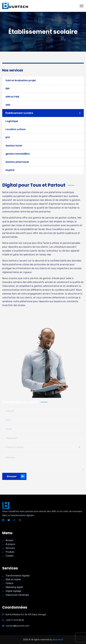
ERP (8, 89)
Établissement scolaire (19, 113)
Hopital (10, 170)
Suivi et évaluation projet (21, 80)
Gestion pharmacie (17, 162)
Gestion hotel (14, 146)
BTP (8, 137)
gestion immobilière (18, 154)
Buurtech (58, 640)
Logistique (12, 121)
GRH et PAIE (12, 97)
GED (8, 105)
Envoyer (16, 476)
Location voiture (16, 129)
